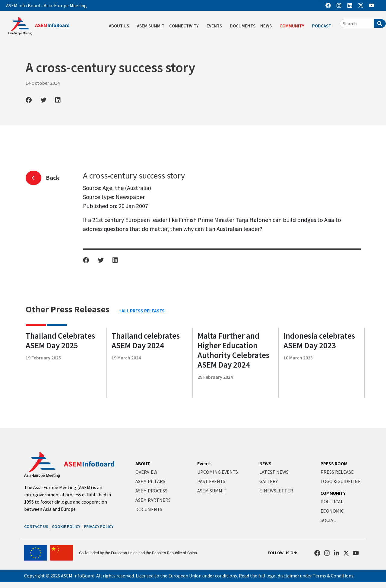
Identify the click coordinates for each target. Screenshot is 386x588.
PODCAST (323, 26)
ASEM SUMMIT (151, 26)
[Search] (380, 24)
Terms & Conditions (333, 576)
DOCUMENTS (243, 26)
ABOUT (143, 463)
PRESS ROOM (334, 463)
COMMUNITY (293, 26)
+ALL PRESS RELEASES (142, 311)
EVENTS (216, 26)
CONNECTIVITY (185, 26)
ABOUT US (120, 26)
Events (204, 463)
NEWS (267, 26)
